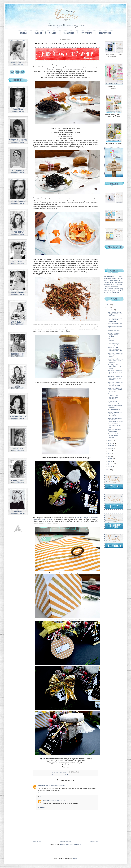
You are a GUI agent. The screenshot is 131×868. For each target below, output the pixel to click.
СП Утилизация (118, 284)
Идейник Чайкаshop (114, 410)
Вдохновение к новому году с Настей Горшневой (115, 320)
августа (111, 448)
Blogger (74, 859)
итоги (114, 278)
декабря (111, 310)
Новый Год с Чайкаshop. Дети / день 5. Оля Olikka (115, 366)
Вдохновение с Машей (115, 324)
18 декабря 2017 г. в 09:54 (57, 786)
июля (110, 451)
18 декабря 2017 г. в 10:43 (57, 800)
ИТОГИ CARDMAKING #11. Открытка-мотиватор (115, 414)
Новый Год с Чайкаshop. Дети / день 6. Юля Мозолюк (115, 361)
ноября (110, 440)
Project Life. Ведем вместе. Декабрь (114, 344)
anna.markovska (43, 786)
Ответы (42, 797)
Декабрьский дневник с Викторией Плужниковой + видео (115, 420)
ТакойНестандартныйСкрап (111, 286)
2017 (108, 308)
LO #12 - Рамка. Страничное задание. (115, 402)
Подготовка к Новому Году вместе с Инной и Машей (115, 314)
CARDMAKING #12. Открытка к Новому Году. (114, 426)
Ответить (41, 793)
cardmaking (109, 288)
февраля (111, 464)
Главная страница (65, 841)
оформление (76, 775)
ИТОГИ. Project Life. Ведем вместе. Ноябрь (114, 335)
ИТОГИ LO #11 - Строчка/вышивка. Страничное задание (115, 349)
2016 (108, 470)
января (110, 467)
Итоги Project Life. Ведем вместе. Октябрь (113, 436)
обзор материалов (117, 282)
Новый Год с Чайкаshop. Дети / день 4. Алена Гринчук (115, 372)
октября (111, 443)
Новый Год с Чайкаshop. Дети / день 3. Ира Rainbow (115, 378)
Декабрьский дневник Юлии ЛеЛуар (114, 431)
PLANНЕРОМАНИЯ (110, 290)
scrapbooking (113, 292)
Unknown (46, 800)
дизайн (121, 277)
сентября (111, 446)
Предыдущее (94, 841)
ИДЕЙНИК (108, 279)
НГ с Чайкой (68, 775)
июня (110, 453)
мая (109, 456)
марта (110, 461)
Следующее (37, 841)
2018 (108, 305)
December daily (118, 288)
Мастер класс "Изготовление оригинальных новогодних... (113, 396)
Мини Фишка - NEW (114, 331)
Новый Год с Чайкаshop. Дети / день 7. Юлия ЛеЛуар (115, 355)
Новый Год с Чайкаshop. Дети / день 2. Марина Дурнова (115, 384)
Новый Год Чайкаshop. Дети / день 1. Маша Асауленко (115, 390)
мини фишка (114, 280)
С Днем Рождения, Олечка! (113, 340)
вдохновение (60, 775)
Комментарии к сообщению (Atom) (71, 845)
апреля (110, 459)
